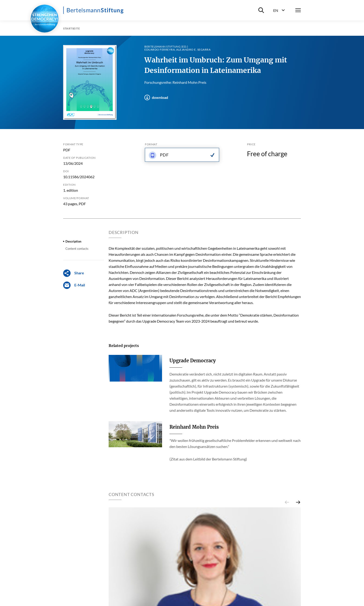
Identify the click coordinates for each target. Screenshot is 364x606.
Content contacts (77, 249)
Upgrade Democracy (193, 361)
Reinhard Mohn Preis (194, 427)
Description (73, 241)
